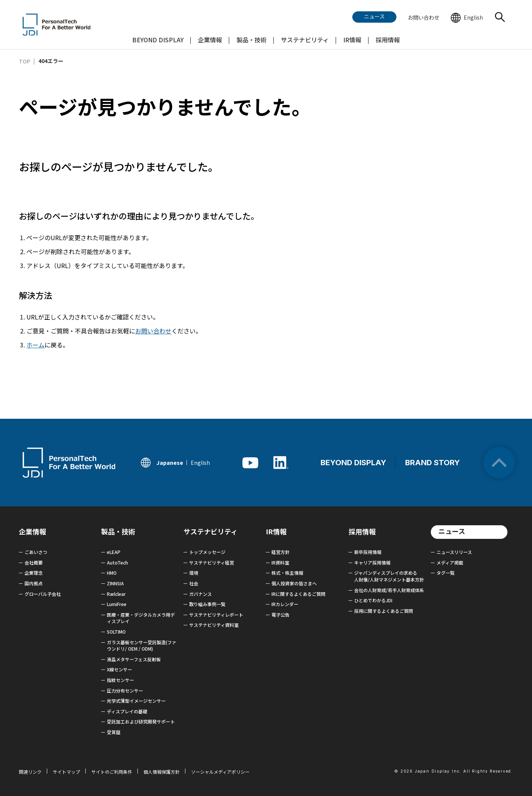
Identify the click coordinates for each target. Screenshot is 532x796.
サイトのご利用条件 (112, 772)
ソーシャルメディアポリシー (220, 772)
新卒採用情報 (368, 552)
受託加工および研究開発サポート (141, 721)
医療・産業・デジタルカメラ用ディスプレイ (141, 618)
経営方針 (281, 552)
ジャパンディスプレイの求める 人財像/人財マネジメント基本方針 (389, 576)
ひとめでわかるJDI (373, 600)
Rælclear (116, 594)
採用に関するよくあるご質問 (384, 611)
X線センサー (120, 669)
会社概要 (34, 562)
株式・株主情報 (287, 573)
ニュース (452, 531)
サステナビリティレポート (216, 615)
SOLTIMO (116, 632)
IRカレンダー (285, 604)
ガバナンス (200, 594)
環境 (194, 573)
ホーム (35, 345)
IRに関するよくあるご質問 (298, 594)
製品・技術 (118, 531)
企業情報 (32, 531)
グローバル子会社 (43, 594)
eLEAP (114, 552)
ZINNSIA (115, 583)
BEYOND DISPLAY (353, 463)
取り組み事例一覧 (207, 604)
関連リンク (30, 772)
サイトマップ (66, 772)
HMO (112, 573)
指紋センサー (120, 680)
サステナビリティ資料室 (214, 625)
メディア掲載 (450, 562)
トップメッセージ (207, 552)
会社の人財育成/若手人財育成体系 (389, 590)
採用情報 (362, 531)
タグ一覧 (446, 573)
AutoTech (117, 562)
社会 (194, 583)
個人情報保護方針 (162, 772)
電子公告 (281, 615)
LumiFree (117, 604)
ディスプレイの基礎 (127, 711)
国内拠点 (34, 583)
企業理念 (34, 573)
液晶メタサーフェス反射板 (134, 659)
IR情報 (276, 531)
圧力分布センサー (125, 690)
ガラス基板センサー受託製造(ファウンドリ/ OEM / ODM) (142, 646)
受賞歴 (114, 732)
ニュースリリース (454, 552)
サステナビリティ (210, 531)
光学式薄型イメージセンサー (136, 701)
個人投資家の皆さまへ (294, 583)
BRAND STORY (433, 463)
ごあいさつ (36, 552)
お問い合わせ (153, 331)
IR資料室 (280, 562)
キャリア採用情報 (372, 562)
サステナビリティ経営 (212, 562)
